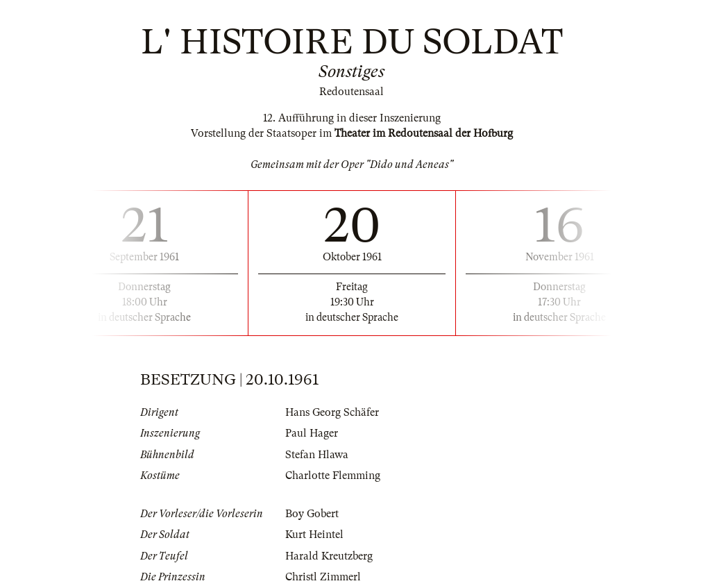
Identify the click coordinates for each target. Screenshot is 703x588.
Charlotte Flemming (333, 476)
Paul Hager (312, 433)
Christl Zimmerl (323, 577)
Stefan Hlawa (317, 455)
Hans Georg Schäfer (332, 412)
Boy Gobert (312, 514)
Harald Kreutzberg (329, 556)
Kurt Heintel (314, 535)
